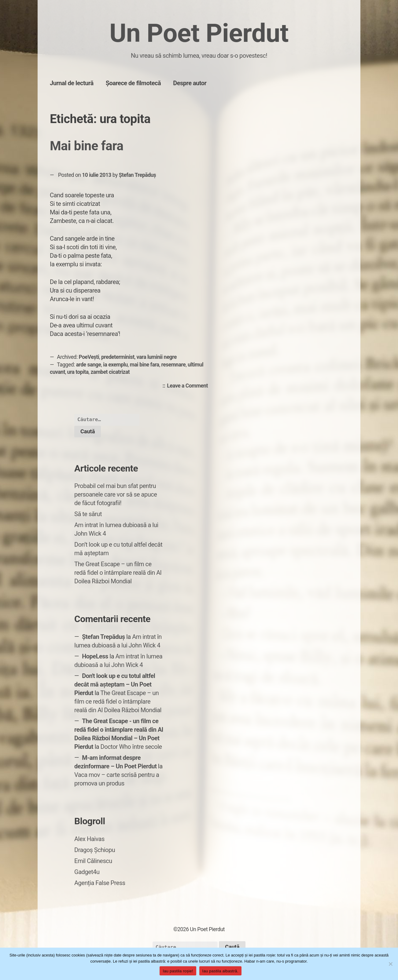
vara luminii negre (157, 357)
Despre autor (190, 83)
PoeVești (89, 357)
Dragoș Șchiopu (95, 850)
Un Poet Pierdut (199, 33)
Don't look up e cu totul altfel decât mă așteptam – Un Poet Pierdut (115, 684)
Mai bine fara (87, 146)
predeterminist (118, 357)
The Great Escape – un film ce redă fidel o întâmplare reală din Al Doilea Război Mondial (118, 573)
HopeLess (95, 656)
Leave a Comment (189, 386)
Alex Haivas (89, 839)
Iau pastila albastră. (220, 971)
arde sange (89, 365)
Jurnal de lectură (72, 83)
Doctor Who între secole (131, 747)
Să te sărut (88, 514)
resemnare (174, 365)
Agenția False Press (100, 883)
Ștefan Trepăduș (138, 175)
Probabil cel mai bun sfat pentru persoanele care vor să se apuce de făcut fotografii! (116, 494)
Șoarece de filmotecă (133, 83)
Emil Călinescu (93, 861)
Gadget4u (87, 872)
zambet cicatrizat (110, 372)
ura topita (78, 372)
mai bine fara (145, 365)
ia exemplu (115, 365)
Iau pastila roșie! (178, 971)
